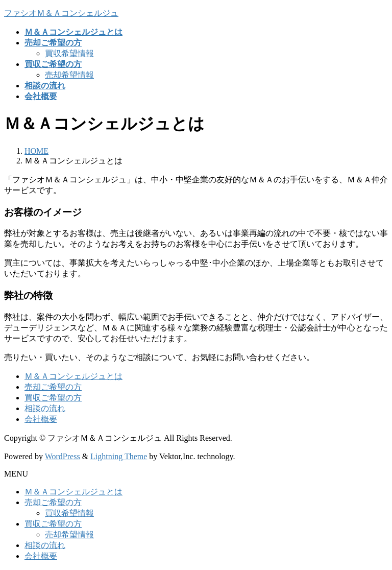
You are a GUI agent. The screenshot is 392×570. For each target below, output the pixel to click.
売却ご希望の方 (53, 387)
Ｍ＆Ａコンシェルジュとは (73, 376)
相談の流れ (45, 408)
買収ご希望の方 (53, 398)
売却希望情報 (69, 75)
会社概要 (41, 419)
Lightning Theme (119, 456)
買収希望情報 (69, 53)
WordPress (63, 456)
